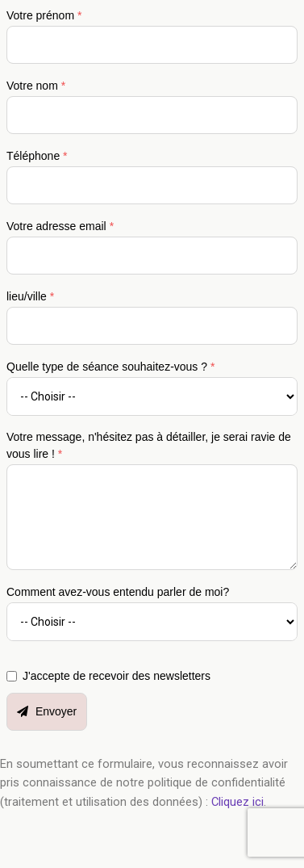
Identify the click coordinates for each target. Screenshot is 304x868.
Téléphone (37, 156)
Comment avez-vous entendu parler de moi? (118, 592)
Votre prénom (44, 15)
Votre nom (36, 86)
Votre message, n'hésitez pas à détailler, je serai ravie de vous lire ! (149, 445)
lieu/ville (30, 296)
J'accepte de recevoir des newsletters (117, 676)
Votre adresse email (60, 226)
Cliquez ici (237, 802)
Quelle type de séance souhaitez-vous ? (110, 367)
